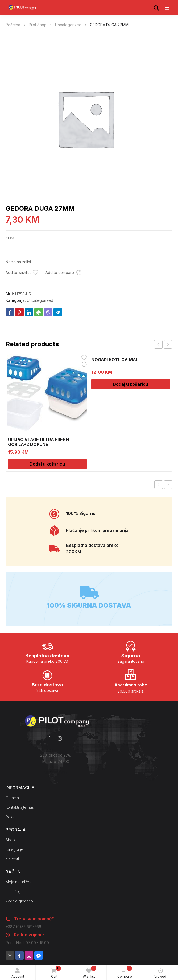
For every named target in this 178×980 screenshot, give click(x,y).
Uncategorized (68, 25)
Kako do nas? (56, 772)
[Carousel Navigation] (163, 344)
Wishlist (90, 972)
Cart (55, 972)
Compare (125, 972)
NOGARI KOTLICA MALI (115, 360)
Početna (13, 25)
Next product (168, 485)
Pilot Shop (38, 25)
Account (18, 973)
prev (158, 344)
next (168, 344)
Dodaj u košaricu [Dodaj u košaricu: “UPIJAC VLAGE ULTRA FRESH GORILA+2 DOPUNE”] (47, 464)
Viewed (160, 973)
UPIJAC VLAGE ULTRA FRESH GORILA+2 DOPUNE (38, 442)
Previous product (159, 485)
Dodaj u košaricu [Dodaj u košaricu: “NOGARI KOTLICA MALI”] (131, 384)
